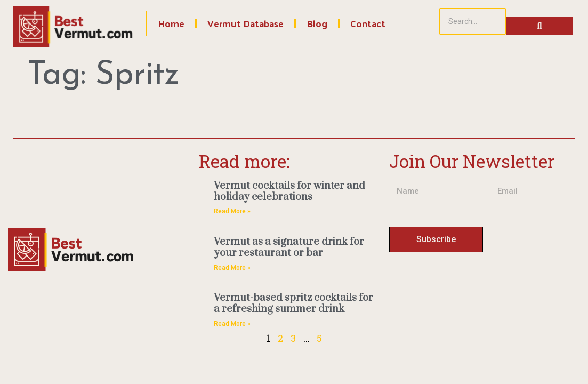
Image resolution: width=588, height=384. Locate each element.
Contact (368, 23)
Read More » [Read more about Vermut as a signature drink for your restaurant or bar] (232, 268)
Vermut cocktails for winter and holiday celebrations (289, 191)
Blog (317, 23)
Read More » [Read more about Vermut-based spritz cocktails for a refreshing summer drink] (232, 324)
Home (171, 23)
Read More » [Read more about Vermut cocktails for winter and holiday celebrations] (232, 211)
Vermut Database (245, 23)
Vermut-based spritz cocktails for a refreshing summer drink (293, 303)
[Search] (473, 21)
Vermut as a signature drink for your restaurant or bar (289, 247)
